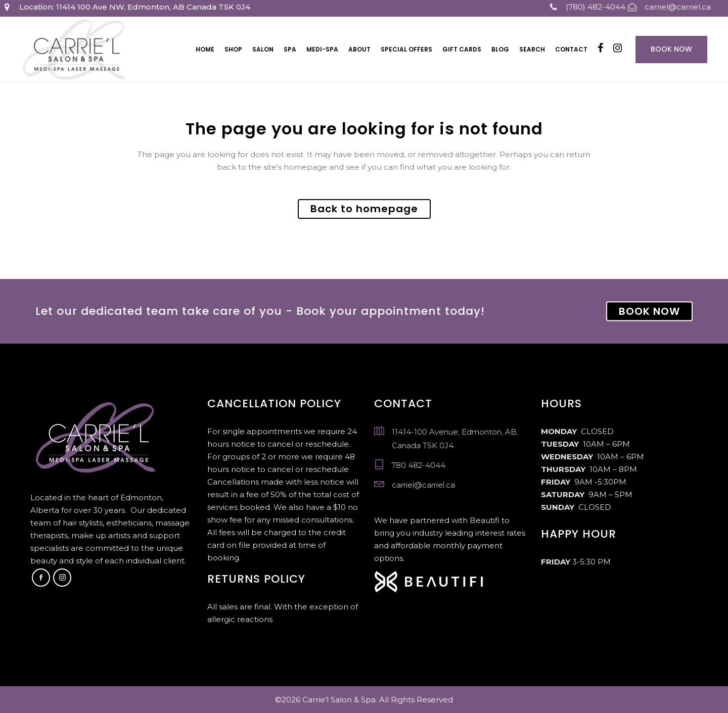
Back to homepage (364, 209)
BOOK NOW (649, 311)
